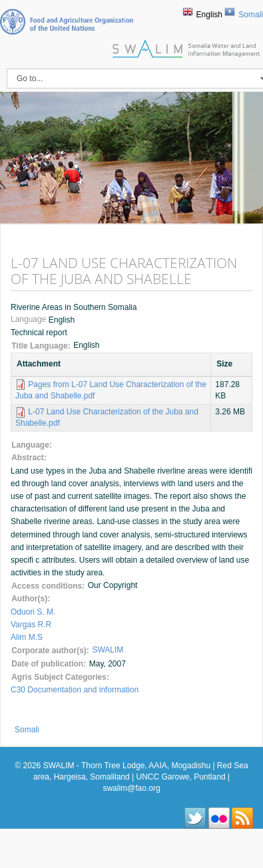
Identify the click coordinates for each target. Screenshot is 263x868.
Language (30, 320)
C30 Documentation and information (75, 690)
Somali (251, 15)
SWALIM (108, 650)
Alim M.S (27, 637)
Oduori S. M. (33, 612)
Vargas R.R (31, 625)
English (209, 15)
